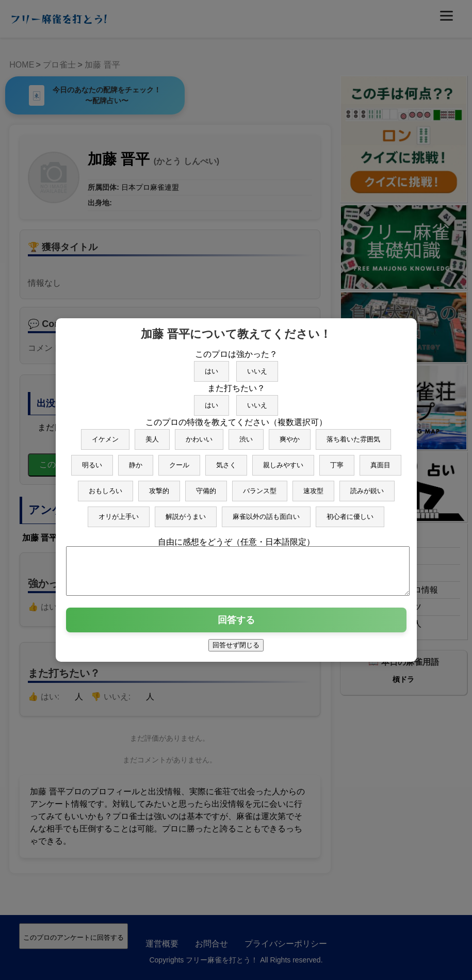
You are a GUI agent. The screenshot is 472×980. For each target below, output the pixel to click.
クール (179, 460)
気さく (226, 460)
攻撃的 (159, 486)
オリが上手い (119, 512)
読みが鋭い (367, 486)
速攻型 (313, 486)
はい (211, 366)
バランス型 (260, 486)
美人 (152, 435)
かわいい (199, 435)
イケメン (105, 435)
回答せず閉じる (236, 650)
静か (136, 460)
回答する (236, 625)
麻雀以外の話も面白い (266, 512)
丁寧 (337, 460)
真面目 (380, 460)
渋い (246, 435)
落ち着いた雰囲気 (353, 435)
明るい (92, 460)
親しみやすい (283, 460)
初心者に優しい (350, 512)
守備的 (206, 486)
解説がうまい (186, 512)
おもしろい (105, 486)
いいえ (257, 366)
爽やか (290, 435)
